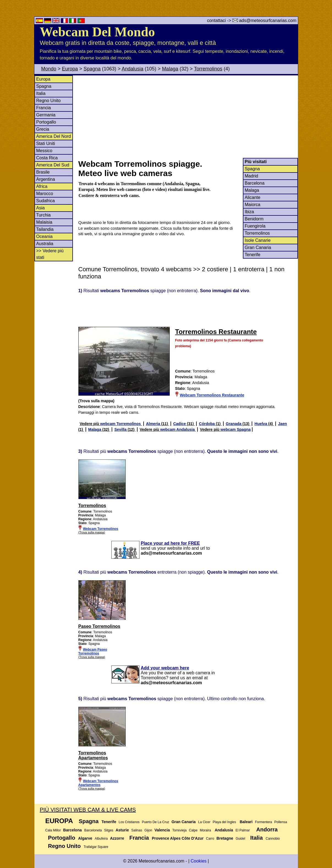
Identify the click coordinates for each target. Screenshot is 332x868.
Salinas (137, 830)
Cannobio (273, 839)
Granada (234, 424)
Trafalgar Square (96, 847)
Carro (210, 839)
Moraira (205, 830)
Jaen (282, 424)
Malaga (170, 69)
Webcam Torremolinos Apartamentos (98, 783)
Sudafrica (46, 201)
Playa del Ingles (224, 822)
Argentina (46, 179)
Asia (41, 208)
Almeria (154, 424)
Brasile (43, 172)
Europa (70, 69)
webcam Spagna (236, 429)
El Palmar (243, 830)
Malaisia (44, 222)
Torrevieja (179, 830)
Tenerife (253, 255)
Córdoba (207, 424)
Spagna (92, 69)
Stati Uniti (46, 143)
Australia (45, 244)
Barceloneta (93, 830)
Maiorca (253, 205)
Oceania (45, 236)
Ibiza (249, 212)
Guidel (241, 839)
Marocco (45, 194)
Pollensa (281, 822)
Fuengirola (255, 226)
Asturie (122, 830)
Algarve (85, 838)
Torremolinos (208, 69)
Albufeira (101, 839)
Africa (42, 186)
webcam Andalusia (178, 429)
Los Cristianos (129, 822)
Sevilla (121, 429)
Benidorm (254, 219)
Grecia (43, 129)
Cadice (180, 424)
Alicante (253, 197)
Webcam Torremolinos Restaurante (212, 395)
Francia (44, 108)
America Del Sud (53, 165)
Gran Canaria (258, 247)
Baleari (246, 822)
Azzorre (117, 838)
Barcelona (255, 183)
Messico (44, 151)
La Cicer (204, 822)
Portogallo (46, 122)
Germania (46, 115)
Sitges (109, 830)
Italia (41, 93)
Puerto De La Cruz (156, 822)
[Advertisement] (188, 117)
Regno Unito (49, 101)
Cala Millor (53, 830)
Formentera (264, 822)
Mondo (49, 69)
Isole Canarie (258, 240)
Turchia (44, 215)
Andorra (267, 829)
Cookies (199, 861)
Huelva (261, 424)
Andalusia (132, 69)
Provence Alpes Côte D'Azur (178, 838)
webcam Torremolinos (121, 424)
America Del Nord (54, 136)
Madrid (252, 176)
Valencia (162, 830)
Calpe (193, 830)
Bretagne (225, 838)
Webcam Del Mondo (98, 32)
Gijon (148, 830)
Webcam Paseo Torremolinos (93, 651)
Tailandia (45, 229)
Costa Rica (47, 158)
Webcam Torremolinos (101, 529)
